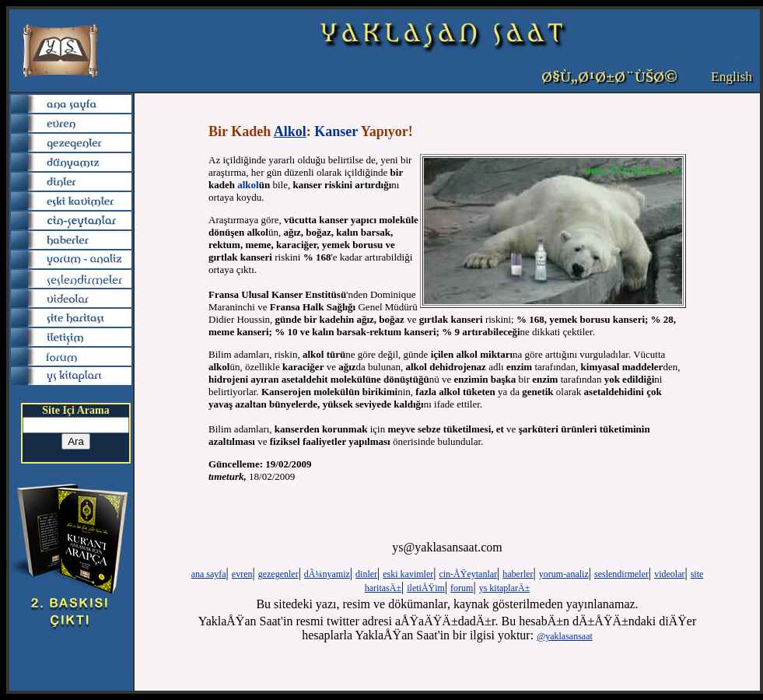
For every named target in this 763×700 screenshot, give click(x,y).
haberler (518, 574)
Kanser (336, 131)
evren (242, 574)
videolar (669, 574)
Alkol (290, 131)
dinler (366, 574)
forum (462, 588)
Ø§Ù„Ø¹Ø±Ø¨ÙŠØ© (609, 77)
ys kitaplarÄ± (505, 588)
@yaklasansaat (565, 636)
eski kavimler (408, 574)
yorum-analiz (564, 574)
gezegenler (278, 574)
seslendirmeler (621, 574)
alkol (248, 185)
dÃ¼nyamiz (327, 574)
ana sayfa (209, 574)
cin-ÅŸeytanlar (468, 574)
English (731, 77)
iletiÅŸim (426, 588)
